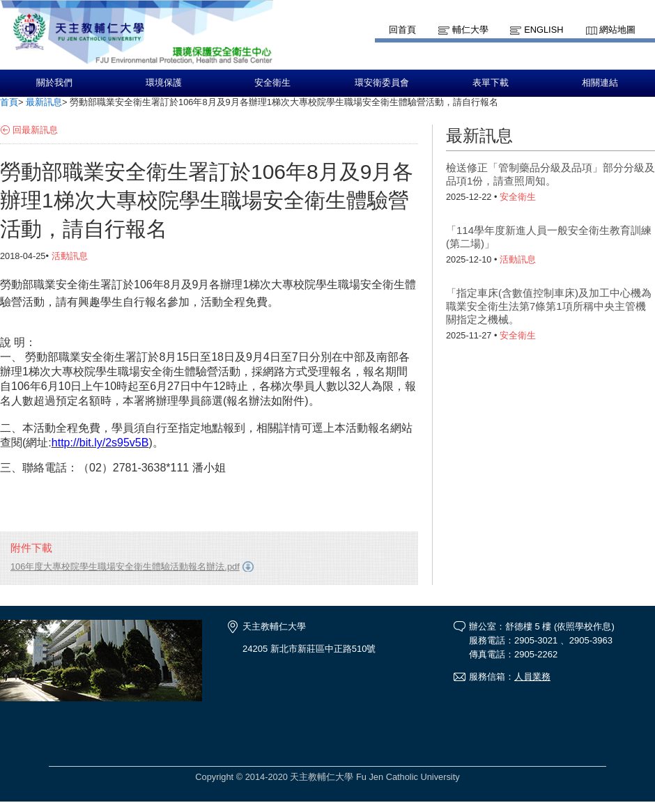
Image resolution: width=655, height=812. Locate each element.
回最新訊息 (35, 130)
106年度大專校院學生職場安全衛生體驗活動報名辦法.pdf (125, 567)
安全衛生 (272, 83)
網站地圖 (617, 30)
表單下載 (491, 83)
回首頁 (402, 30)
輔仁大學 (470, 30)
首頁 (9, 102)
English (544, 30)
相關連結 (600, 83)
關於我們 (54, 83)
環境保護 (164, 83)
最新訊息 (44, 102)
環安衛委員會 (382, 83)
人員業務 (532, 677)
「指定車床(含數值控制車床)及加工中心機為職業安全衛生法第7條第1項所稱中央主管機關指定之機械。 (549, 306)
